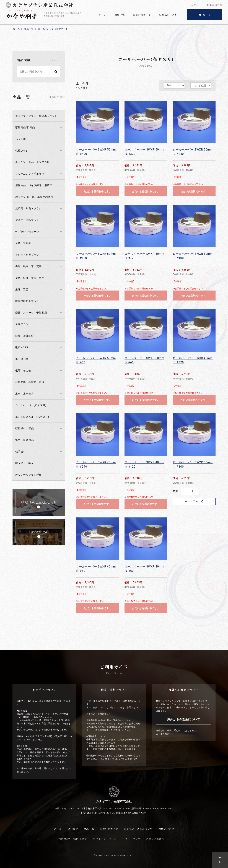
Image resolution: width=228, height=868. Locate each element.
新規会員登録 (214, 5)
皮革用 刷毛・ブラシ (28, 208)
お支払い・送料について (138, 829)
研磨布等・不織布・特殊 (30, 382)
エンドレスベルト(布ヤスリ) (32, 417)
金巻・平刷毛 (23, 243)
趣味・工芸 (22, 289)
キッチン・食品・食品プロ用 (32, 162)
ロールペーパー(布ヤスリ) (53, 29)
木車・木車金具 (25, 394)
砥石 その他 (23, 370)
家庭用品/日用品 (25, 127)
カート (205, 15)
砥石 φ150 (22, 359)
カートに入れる (194, 501)
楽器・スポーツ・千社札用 (31, 313)
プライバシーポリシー (106, 839)
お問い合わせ (166, 829)
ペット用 (21, 139)
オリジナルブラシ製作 (28, 475)
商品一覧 (120, 15)
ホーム (102, 15)
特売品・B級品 (24, 463)
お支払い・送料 (168, 15)
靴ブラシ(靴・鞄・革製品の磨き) (35, 197)
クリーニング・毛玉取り (30, 174)
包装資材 (21, 452)
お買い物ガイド (142, 15)
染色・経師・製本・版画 (30, 278)
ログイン (196, 5)
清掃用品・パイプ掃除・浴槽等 (34, 185)
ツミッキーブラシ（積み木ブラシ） (36, 116)
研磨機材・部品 (25, 428)
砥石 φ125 (22, 347)
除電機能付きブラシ (27, 301)
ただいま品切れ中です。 (97, 191)
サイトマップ (133, 839)
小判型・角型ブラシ (27, 255)
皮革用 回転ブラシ (27, 220)
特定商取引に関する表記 (73, 839)
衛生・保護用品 (25, 440)
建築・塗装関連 (25, 336)
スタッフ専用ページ (158, 839)
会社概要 (73, 829)
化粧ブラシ (22, 151)
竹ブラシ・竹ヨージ (27, 232)
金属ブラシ (22, 324)
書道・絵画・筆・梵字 (28, 266)
